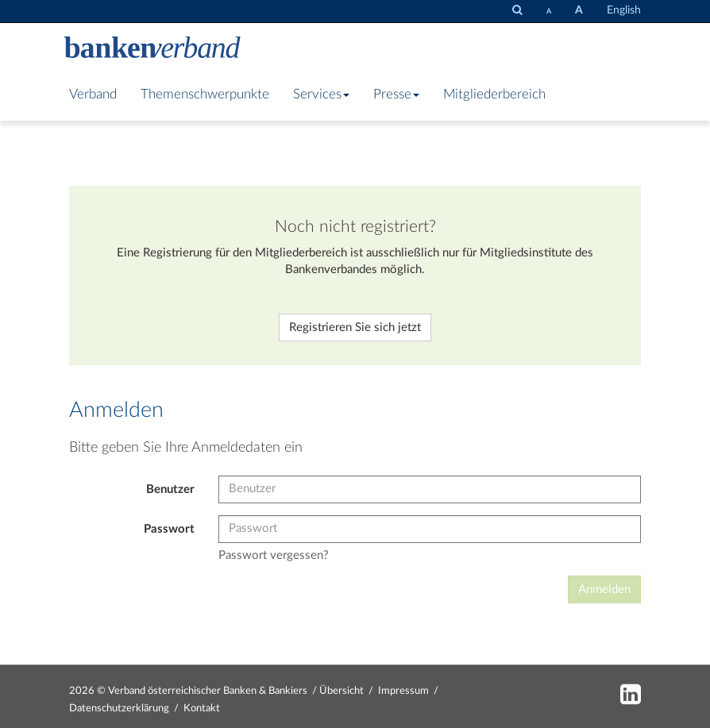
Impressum (403, 691)
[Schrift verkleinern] (549, 11)
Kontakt (202, 709)
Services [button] (321, 94)
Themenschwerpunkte (205, 94)
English (624, 10)
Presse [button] (396, 94)
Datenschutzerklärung (119, 709)
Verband (93, 94)
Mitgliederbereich (494, 94)
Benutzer (170, 489)
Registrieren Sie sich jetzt (355, 327)
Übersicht (341, 691)
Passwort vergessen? (274, 555)
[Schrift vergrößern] (579, 11)
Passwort (169, 529)
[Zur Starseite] (152, 49)
